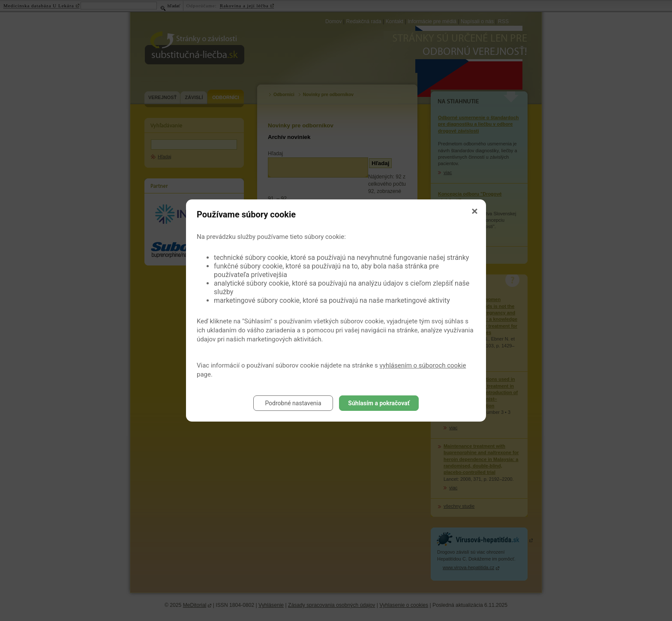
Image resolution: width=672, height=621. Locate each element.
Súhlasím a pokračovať (379, 403)
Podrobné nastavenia (293, 403)
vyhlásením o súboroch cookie (423, 365)
